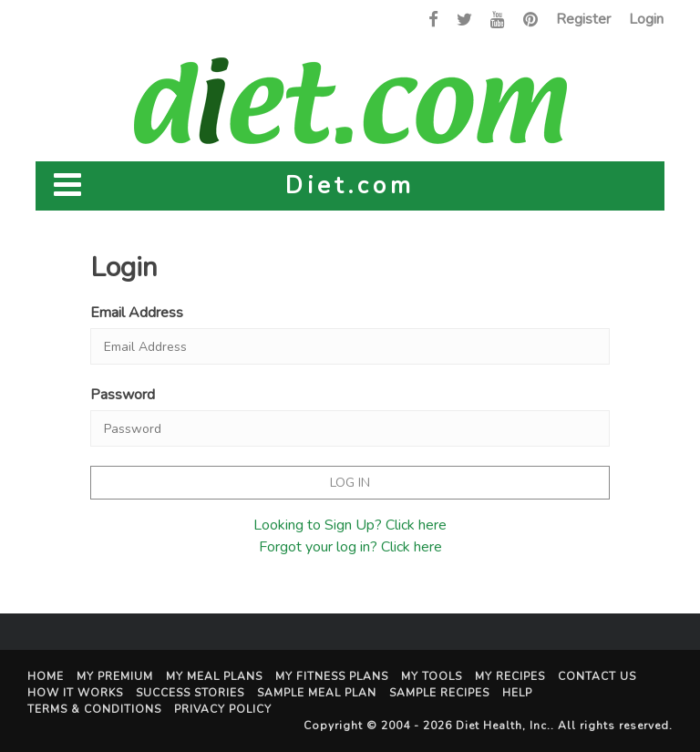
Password (123, 395)
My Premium (115, 676)
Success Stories (190, 693)
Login (646, 19)
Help (517, 693)
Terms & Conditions (94, 709)
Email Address (137, 313)
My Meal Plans (214, 676)
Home (46, 676)
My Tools (432, 676)
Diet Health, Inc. (503, 726)
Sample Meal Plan (317, 693)
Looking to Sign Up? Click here (350, 525)
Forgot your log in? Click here (350, 547)
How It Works (75, 693)
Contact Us (597, 676)
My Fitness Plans (332, 676)
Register (583, 19)
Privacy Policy (223, 709)
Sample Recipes (439, 693)
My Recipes (510, 676)
